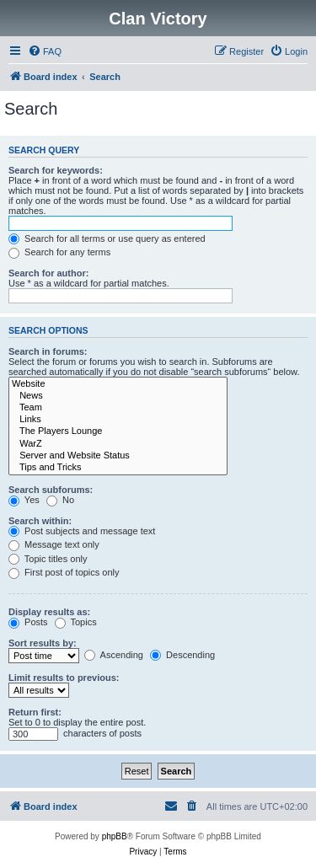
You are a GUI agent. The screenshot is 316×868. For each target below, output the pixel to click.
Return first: (35, 712)
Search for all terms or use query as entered (107, 238)
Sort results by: (43, 643)
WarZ (118, 444)
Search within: (40, 521)
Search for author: (48, 273)
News (118, 396)
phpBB (115, 836)
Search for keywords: (56, 170)
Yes (24, 500)
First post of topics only (64, 572)
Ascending (114, 655)
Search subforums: (51, 490)
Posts (28, 622)
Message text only (54, 544)
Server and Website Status (118, 456)
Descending (182, 655)
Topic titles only (48, 559)
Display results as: (49, 612)
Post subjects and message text (82, 531)
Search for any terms (59, 252)
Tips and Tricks (118, 468)
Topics (76, 622)
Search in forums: (48, 351)
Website (118, 384)
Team (118, 408)
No (60, 500)
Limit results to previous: (64, 678)
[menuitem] (45, 51)
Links (118, 420)
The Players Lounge (118, 431)
